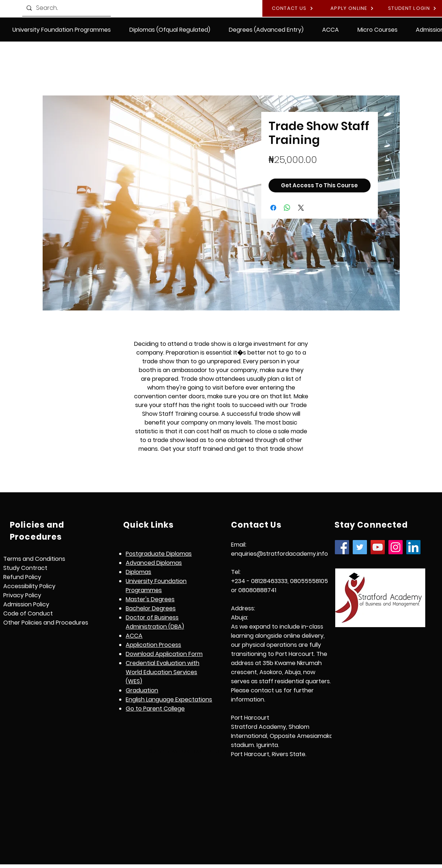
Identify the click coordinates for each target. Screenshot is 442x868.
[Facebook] (342, 547)
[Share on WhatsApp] (287, 208)
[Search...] (66, 8)
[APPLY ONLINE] (352, 8)
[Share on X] (301, 208)
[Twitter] (360, 547)
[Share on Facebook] (273, 208)
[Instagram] (396, 547)
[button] (170, 30)
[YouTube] (378, 547)
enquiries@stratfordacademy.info (279, 554)
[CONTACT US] (292, 8)
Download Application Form (164, 654)
